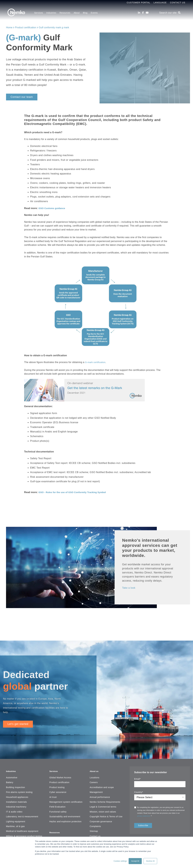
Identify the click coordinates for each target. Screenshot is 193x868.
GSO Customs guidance (53, 208)
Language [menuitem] (160, 3)
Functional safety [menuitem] (58, 810)
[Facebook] (143, 13)
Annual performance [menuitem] (100, 795)
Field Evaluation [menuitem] (57, 805)
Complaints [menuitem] (95, 825)
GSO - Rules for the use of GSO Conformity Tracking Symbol (74, 492)
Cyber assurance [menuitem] (58, 790)
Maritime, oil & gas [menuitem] (15, 825)
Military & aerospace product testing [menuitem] (24, 834)
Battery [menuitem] (10, 781)
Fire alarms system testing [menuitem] (19, 790)
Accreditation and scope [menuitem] (102, 786)
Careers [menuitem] (94, 781)
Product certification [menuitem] (59, 781)
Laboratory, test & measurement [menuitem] (22, 815)
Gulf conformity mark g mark (54, 27)
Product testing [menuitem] (57, 786)
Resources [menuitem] (65, 13)
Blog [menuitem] (85, 13)
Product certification (26, 27)
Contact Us (178, 3)
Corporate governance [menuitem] (101, 820)
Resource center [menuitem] (58, 835)
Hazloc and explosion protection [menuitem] (65, 820)
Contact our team (22, 97)
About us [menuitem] (95, 769)
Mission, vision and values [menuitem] (103, 810)
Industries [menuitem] (51, 13)
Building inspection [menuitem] (16, 786)
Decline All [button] (150, 861)
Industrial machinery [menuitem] (16, 805)
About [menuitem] (77, 13)
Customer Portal (138, 3)
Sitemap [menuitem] (94, 829)
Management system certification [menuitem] (66, 800)
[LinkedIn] (139, 13)
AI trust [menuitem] (53, 795)
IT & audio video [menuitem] (14, 810)
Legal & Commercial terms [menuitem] (103, 805)
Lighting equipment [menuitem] (16, 820)
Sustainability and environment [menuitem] (65, 815)
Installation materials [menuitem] (16, 800)
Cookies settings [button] (120, 861)
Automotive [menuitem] (12, 776)
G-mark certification (96, 362)
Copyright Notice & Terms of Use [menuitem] (106, 815)
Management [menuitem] (96, 790)
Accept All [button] (135, 861)
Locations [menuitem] (95, 776)
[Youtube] (147, 13)
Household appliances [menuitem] (17, 795)
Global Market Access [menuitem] (60, 776)
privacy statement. (144, 816)
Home (9, 27)
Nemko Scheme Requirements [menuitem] (105, 800)
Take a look (130, 588)
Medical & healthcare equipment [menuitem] (22, 829)
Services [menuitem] (39, 13)
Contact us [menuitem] (95, 834)
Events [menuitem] (94, 13)
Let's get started (18, 724)
